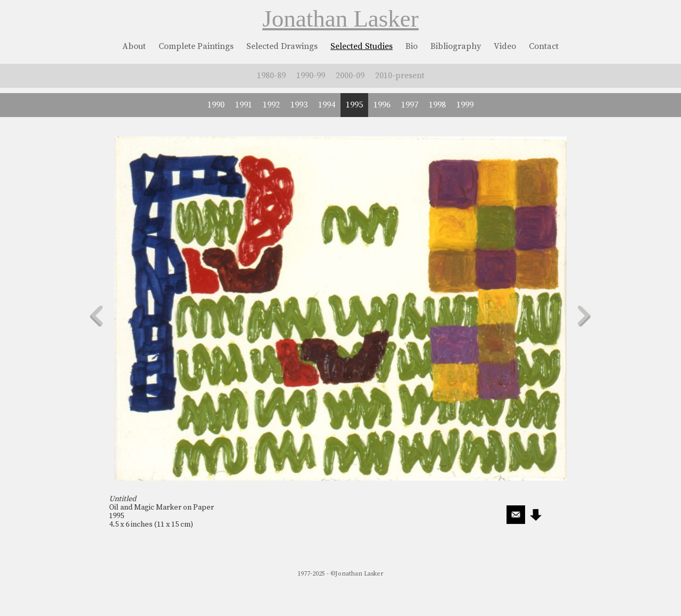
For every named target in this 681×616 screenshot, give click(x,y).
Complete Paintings (196, 46)
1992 (271, 105)
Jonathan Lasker (340, 19)
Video (505, 46)
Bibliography (456, 46)
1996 (382, 105)
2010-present (400, 76)
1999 (465, 105)
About (134, 46)
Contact (544, 46)
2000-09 (350, 76)
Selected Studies (362, 46)
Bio (412, 46)
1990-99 (311, 76)
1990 (216, 105)
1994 (327, 105)
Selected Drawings (282, 46)
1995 (354, 105)
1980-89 (271, 76)
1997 (410, 105)
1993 (299, 105)
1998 (437, 105)
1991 (244, 105)
